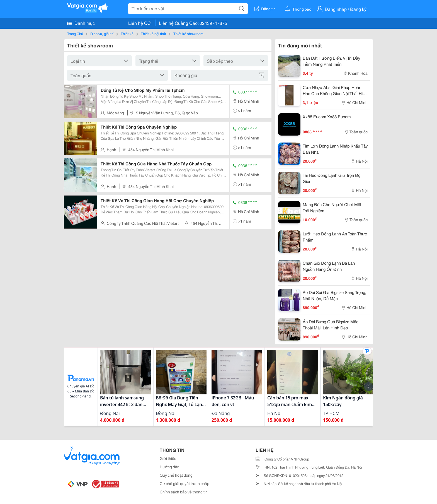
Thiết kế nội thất (153, 33)
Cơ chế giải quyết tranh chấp (184, 483)
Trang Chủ (75, 33)
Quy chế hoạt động (176, 475)
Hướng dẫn (170, 467)
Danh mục (81, 23)
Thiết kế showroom (188, 33)
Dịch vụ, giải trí (102, 33)
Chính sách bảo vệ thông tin (184, 492)
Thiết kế (127, 33)
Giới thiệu (168, 458)
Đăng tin (265, 9)
